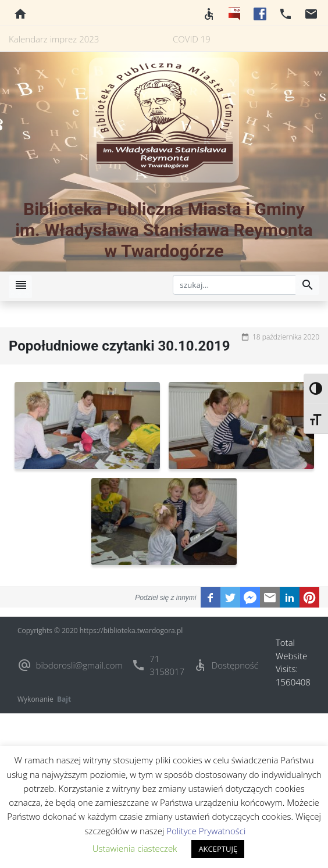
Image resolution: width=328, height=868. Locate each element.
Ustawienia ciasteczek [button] (135, 848)
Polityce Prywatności (206, 831)
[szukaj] (234, 285)
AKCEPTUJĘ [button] (218, 849)
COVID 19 (192, 39)
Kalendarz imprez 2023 (54, 39)
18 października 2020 (286, 337)
